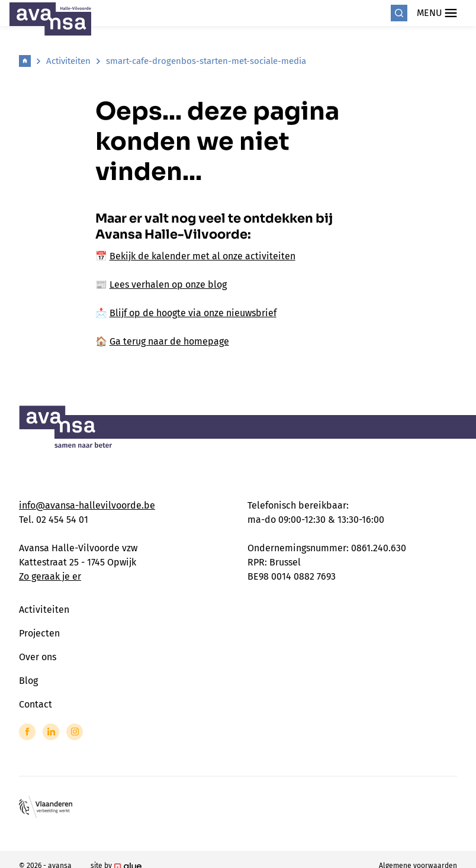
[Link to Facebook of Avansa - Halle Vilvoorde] (27, 732)
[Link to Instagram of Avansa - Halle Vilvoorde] (75, 732)
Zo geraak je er (50, 576)
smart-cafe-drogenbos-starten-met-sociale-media (206, 61)
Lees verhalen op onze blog (168, 284)
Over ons (38, 657)
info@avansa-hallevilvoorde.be (87, 505)
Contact (36, 704)
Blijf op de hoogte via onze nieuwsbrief (193, 313)
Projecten (39, 633)
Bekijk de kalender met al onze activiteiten (202, 256)
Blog (28, 681)
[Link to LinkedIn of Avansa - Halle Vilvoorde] (51, 732)
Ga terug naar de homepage (169, 341)
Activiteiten (68, 61)
